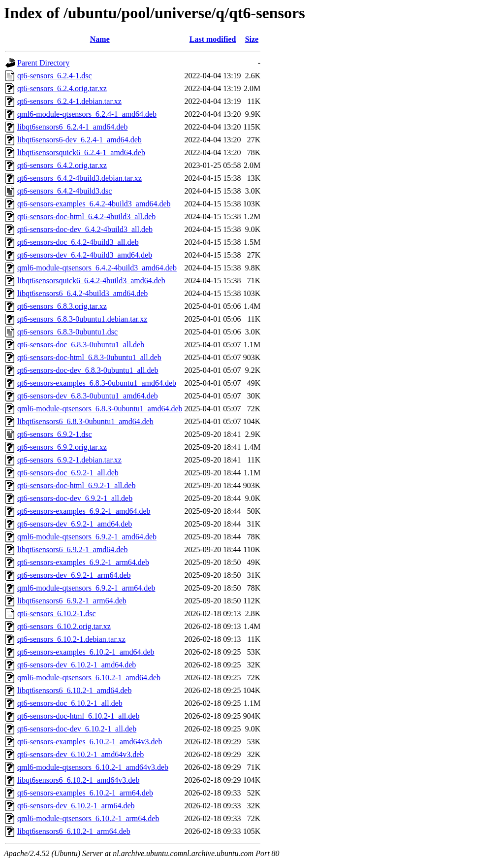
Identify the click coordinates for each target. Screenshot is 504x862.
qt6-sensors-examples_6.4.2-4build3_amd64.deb (94, 204)
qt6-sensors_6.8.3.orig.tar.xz (62, 306)
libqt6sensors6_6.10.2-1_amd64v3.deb (78, 780)
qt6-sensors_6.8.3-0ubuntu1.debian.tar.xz (82, 319)
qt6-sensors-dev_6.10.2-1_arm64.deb (76, 806)
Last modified (213, 39)
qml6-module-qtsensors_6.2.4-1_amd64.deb (87, 114)
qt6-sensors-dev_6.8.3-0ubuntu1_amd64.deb (88, 396)
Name (100, 39)
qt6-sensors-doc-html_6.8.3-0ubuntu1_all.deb (89, 357)
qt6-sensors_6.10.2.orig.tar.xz (64, 626)
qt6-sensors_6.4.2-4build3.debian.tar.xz (79, 178)
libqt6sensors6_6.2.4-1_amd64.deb (72, 127)
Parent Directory (43, 63)
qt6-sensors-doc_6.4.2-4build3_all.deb (78, 242)
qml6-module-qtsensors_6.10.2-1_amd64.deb (89, 678)
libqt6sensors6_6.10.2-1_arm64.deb (74, 831)
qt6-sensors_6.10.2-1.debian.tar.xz (71, 639)
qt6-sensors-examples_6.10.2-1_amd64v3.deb (90, 742)
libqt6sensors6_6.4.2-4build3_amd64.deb (82, 293)
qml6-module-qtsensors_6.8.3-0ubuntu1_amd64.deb (100, 409)
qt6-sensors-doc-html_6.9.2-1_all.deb (76, 485)
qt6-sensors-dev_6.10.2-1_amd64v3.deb (80, 754)
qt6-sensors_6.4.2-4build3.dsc (64, 191)
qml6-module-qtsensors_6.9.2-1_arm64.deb (86, 588)
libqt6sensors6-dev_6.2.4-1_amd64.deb (79, 140)
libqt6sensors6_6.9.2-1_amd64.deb (72, 549)
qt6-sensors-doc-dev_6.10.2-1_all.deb (77, 729)
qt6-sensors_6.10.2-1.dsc (57, 613)
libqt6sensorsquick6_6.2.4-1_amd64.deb (81, 152)
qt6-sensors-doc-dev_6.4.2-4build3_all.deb (85, 229)
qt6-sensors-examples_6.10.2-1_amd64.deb (86, 652)
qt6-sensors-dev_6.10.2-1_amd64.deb (77, 665)
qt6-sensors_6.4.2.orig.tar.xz (62, 165)
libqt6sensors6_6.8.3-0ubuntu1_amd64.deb (85, 421)
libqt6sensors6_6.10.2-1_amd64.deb (74, 690)
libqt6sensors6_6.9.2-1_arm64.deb (72, 601)
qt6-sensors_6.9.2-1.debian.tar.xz (69, 460)
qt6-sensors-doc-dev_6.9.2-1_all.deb (75, 498)
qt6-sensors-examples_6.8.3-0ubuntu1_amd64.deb (97, 383)
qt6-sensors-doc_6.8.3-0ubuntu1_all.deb (81, 345)
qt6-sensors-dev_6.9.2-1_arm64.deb (74, 575)
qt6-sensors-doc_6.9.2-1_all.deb (68, 473)
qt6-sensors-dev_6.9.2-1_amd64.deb (75, 524)
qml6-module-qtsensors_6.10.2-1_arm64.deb (88, 818)
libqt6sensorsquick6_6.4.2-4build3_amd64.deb (91, 281)
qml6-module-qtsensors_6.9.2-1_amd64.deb (87, 537)
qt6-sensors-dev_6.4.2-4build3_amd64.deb (85, 255)
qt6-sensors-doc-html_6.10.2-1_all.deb (78, 716)
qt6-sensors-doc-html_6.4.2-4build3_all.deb (86, 216)
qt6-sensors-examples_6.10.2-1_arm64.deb (85, 793)
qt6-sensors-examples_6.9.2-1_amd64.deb (84, 511)
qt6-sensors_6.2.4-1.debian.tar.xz (69, 101)
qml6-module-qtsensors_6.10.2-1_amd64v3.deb (93, 767)
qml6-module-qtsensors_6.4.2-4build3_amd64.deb (97, 268)
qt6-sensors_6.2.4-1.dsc (55, 76)
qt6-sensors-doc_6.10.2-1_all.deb (70, 703)
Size (252, 39)
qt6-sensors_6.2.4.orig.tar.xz (62, 88)
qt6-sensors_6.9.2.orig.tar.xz (62, 447)
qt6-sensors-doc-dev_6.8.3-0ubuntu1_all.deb (88, 370)
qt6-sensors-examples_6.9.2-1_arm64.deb (83, 562)
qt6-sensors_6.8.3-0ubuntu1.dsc (67, 332)
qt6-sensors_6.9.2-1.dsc (55, 434)
